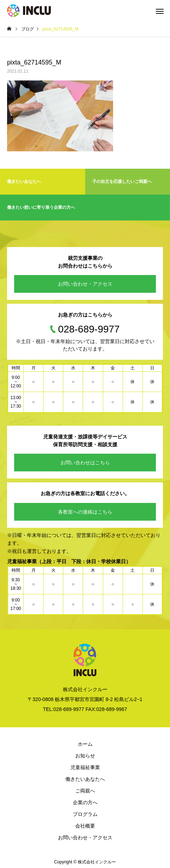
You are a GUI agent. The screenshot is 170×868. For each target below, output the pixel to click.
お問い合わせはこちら (85, 463)
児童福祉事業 (85, 767)
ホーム (85, 744)
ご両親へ (85, 791)
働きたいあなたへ (85, 779)
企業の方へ (85, 802)
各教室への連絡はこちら (85, 512)
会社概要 (85, 826)
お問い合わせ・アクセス (85, 284)
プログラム (85, 814)
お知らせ (85, 756)
